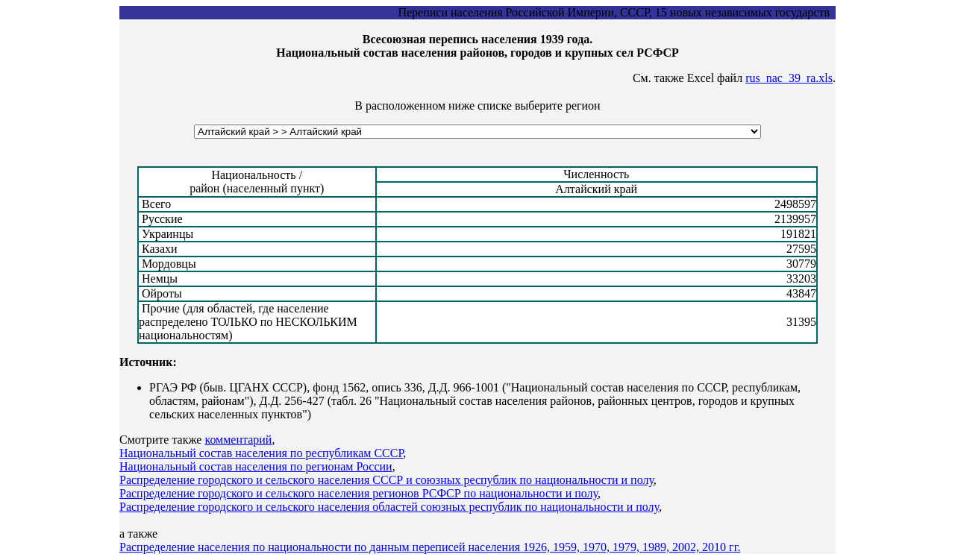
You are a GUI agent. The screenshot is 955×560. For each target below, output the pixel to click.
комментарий (238, 440)
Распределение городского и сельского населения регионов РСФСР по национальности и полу (358, 493)
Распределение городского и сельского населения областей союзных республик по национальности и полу (389, 507)
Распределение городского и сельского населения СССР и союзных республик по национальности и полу (386, 480)
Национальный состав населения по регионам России (256, 466)
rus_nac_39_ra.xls (789, 78)
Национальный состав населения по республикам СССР (261, 453)
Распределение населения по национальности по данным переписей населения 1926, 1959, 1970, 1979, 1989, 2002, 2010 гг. (430, 547)
